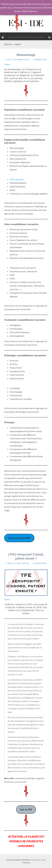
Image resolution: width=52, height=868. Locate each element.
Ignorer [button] (34, 11)
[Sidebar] (3, 37)
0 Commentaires (40, 60)
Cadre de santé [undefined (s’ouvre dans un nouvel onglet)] (17, 179)
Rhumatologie (26, 55)
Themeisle (26, 863)
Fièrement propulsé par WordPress (18, 860)
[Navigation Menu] (49, 37)
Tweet (7, 64)
